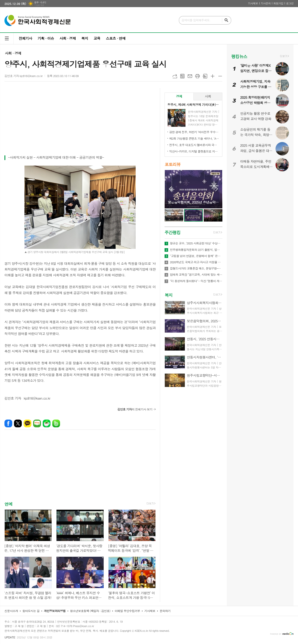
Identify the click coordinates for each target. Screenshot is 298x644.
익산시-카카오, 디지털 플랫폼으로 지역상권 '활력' (194, 151)
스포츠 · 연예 (116, 38)
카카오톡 (27, 423)
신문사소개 (11, 611)
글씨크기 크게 (213, 76)
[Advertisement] (80, 121)
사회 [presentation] (208, 96)
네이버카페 (47, 423)
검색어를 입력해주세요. (196, 20)
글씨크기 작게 (220, 76)
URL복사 (175, 76)
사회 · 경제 (67, 38)
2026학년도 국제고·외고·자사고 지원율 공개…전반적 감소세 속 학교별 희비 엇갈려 (196, 262)
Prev (170, 189)
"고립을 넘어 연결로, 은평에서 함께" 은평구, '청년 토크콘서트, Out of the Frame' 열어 (196, 256)
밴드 (56, 423)
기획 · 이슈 (46, 38)
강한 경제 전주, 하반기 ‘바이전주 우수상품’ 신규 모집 (194, 132)
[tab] (179, 96)
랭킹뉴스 (239, 56)
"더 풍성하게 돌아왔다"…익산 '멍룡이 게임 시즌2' (196, 281)
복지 (85, 38)
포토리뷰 (172, 164)
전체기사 (25, 38)
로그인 (290, 3)
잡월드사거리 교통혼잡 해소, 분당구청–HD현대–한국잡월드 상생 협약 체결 (196, 268)
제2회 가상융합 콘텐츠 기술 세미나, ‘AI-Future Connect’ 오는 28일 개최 (194, 138)
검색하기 (226, 20)
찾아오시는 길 (31, 611)
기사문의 (266, 3)
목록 (182, 76)
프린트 (197, 76)
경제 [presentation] (179, 96)
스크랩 (205, 76)
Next (217, 189)
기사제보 (253, 3)
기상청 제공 (39, 5)
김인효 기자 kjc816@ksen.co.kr (23, 76)
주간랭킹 (172, 232)
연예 (8, 504)
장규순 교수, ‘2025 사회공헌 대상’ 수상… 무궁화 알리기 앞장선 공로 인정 (196, 243)
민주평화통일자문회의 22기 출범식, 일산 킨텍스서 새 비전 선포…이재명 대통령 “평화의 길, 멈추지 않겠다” (196, 250)
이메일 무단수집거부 (127, 611)
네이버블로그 (37, 423)
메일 (190, 76)
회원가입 (278, 3)
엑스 (18, 423)
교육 (97, 38)
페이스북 (8, 423)
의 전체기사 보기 (135, 409)
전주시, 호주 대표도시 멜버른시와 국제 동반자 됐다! (194, 145)
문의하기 (165, 611)
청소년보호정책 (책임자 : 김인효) (90, 611)
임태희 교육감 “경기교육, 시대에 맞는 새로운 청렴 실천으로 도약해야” (196, 275)
